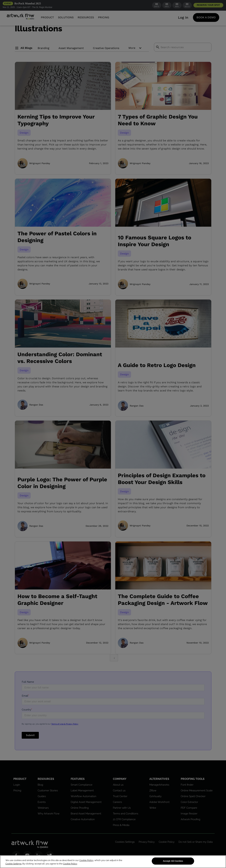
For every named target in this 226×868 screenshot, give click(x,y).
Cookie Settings (13, 864)
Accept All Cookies (173, 861)
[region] (113, 862)
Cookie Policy (86, 860)
